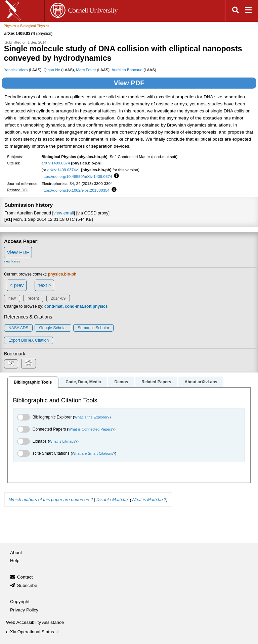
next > (44, 285)
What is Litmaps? (63, 441)
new (12, 298)
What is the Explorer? (92, 417)
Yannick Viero (16, 70)
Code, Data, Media (83, 382)
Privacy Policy (24, 610)
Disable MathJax (113, 500)
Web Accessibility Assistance (35, 622)
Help (15, 561)
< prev (17, 285)
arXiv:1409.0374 (56, 163)
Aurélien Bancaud (127, 70)
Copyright (20, 602)
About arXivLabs (201, 382)
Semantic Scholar (93, 328)
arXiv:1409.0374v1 (64, 170)
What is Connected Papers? (91, 429)
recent (33, 298)
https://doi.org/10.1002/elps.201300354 (75, 190)
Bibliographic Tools (33, 382)
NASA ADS (18, 328)
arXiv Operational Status (33, 632)
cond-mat (53, 306)
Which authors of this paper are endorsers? (51, 500)
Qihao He (52, 70)
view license (12, 261)
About (16, 553)
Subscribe (27, 585)
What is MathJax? (149, 500)
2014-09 (58, 298)
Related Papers (156, 382)
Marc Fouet (86, 70)
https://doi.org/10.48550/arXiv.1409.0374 (77, 176)
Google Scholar (53, 328)
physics (100, 306)
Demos (121, 382)
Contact (25, 577)
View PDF (129, 83)
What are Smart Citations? (94, 453)
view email (63, 213)
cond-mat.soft (78, 306)
